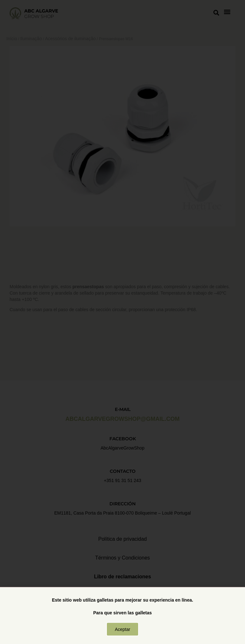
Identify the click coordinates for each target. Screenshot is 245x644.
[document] (122, 322)
